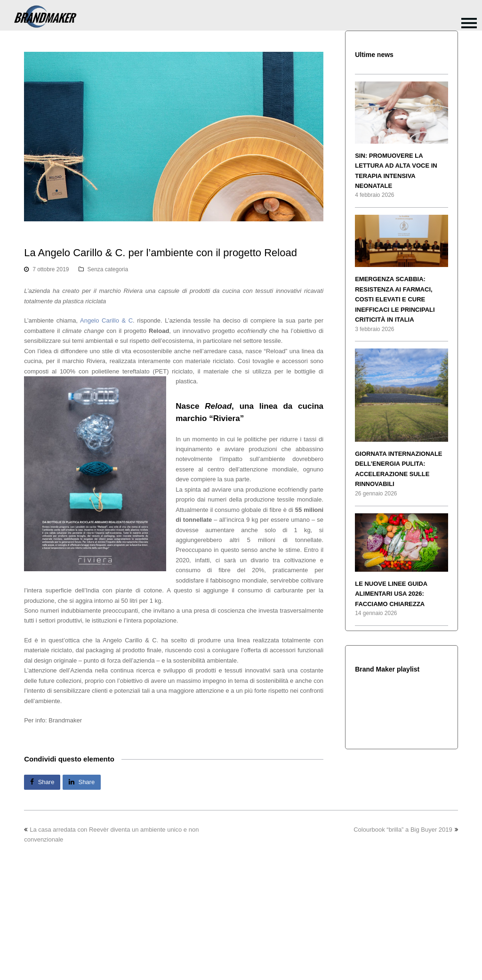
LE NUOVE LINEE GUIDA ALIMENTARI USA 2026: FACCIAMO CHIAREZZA (391, 594)
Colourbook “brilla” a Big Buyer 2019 (406, 830)
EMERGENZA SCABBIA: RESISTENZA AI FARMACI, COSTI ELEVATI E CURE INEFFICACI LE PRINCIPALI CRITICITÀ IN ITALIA (395, 299)
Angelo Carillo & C (106, 320)
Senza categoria (108, 269)
